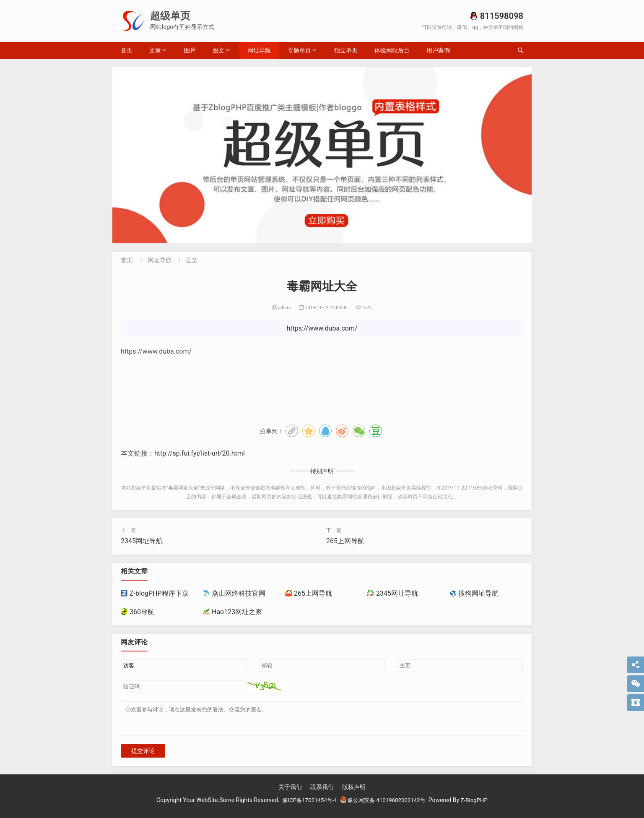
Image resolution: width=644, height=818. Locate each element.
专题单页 (299, 50)
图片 (190, 50)
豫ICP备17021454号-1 (306, 805)
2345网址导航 (142, 541)
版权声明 (354, 792)
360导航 (138, 612)
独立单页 (346, 50)
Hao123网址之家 (232, 612)
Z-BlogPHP (478, 805)
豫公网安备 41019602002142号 (384, 805)
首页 (127, 50)
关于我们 (290, 792)
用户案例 (438, 50)
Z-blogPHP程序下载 (155, 593)
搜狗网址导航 (474, 593)
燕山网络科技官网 (234, 593)
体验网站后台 (392, 50)
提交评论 (143, 756)
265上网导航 (345, 541)
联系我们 (322, 792)
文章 (155, 50)
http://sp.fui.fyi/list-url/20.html (200, 453)
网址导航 (259, 50)
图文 (218, 50)
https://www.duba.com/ (322, 328)
